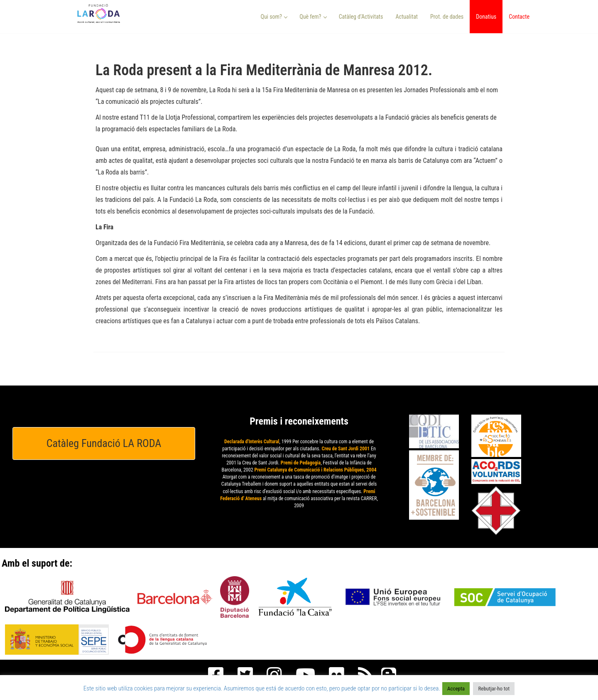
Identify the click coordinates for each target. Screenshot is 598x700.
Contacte (519, 17)
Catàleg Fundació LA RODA (104, 443)
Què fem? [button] (313, 17)
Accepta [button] (456, 689)
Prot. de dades (447, 17)
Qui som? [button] (274, 17)
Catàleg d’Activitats (361, 17)
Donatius (486, 17)
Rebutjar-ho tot (494, 689)
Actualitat (407, 17)
